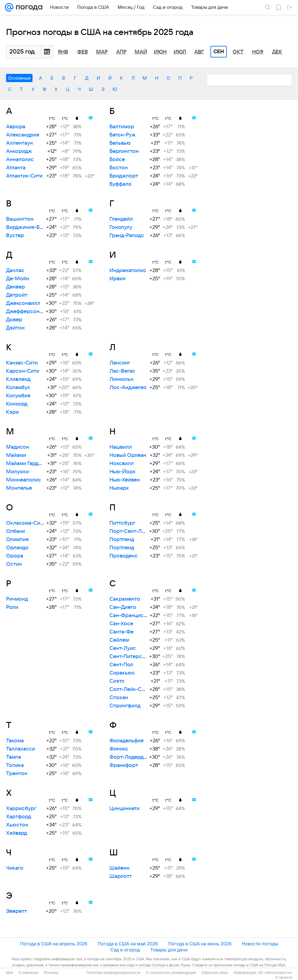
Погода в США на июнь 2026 (200, 944)
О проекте (284, 978)
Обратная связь (215, 973)
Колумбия (18, 396)
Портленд (122, 540)
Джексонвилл (23, 303)
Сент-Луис (123, 648)
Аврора (16, 127)
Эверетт (16, 911)
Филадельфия (126, 741)
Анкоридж (19, 151)
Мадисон (18, 447)
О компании (28, 973)
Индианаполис (128, 271)
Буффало (121, 184)
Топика (15, 765)
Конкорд (17, 404)
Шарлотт (121, 876)
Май (141, 52)
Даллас (15, 271)
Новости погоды (260, 944)
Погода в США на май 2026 (128, 944)
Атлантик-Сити (24, 176)
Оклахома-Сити (26, 523)
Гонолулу (121, 227)
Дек (277, 52)
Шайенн (120, 868)
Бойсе (117, 160)
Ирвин (118, 279)
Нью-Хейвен (125, 480)
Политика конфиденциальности (113, 973)
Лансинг (120, 363)
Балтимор (122, 127)
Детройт (17, 295)
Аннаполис (20, 160)
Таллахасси (21, 749)
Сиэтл (117, 681)
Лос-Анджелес (128, 388)
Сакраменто (125, 599)
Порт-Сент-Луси (130, 531)
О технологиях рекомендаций (171, 973)
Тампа (14, 757)
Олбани (16, 531)
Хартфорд (19, 817)
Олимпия (17, 540)
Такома (15, 741)
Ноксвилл (122, 464)
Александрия (23, 135)
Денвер (16, 287)
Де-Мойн (18, 279)
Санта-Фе (121, 632)
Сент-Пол (121, 665)
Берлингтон (124, 151)
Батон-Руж (123, 135)
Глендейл (121, 219)
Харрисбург (21, 809)
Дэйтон (15, 328)
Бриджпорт (124, 176)
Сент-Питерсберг (132, 657)
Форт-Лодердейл (131, 757)
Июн (160, 52)
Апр (121, 52)
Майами (16, 455)
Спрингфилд (125, 706)
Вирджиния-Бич (26, 227)
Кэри (12, 412)
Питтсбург (122, 523)
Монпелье (19, 488)
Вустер (15, 236)
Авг (199, 52)
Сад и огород (125, 950)
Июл (180, 52)
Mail (9, 973)
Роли (12, 607)
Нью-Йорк (123, 472)
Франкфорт (124, 765)
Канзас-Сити (22, 363)
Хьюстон (17, 825)
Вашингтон (20, 219)
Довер (14, 320)
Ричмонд (17, 599)
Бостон (119, 168)
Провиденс (124, 556)
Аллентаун (19, 143)
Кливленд (18, 379)
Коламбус (18, 388)
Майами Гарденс (27, 464)
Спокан (119, 698)
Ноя (258, 52)
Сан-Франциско (129, 616)
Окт (238, 52)
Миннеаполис (24, 480)
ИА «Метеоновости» (275, 973)
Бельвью (120, 143)
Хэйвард (17, 833)
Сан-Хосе (121, 624)
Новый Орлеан (128, 455)
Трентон (17, 774)
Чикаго (15, 868)
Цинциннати (125, 809)
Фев (83, 52)
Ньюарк (119, 488)
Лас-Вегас (122, 371)
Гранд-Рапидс (127, 236)
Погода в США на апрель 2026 (54, 944)
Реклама (51, 973)
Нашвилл (121, 447)
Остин (14, 564)
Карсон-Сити (23, 371)
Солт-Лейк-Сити (130, 689)
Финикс (119, 749)
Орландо (17, 548)
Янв (63, 52)
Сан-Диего (123, 607)
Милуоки (17, 472)
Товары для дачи (169, 950)
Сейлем (119, 640)
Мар (102, 52)
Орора (15, 556)
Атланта (16, 168)
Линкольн (121, 379)
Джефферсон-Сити (30, 312)
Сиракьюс (122, 673)
